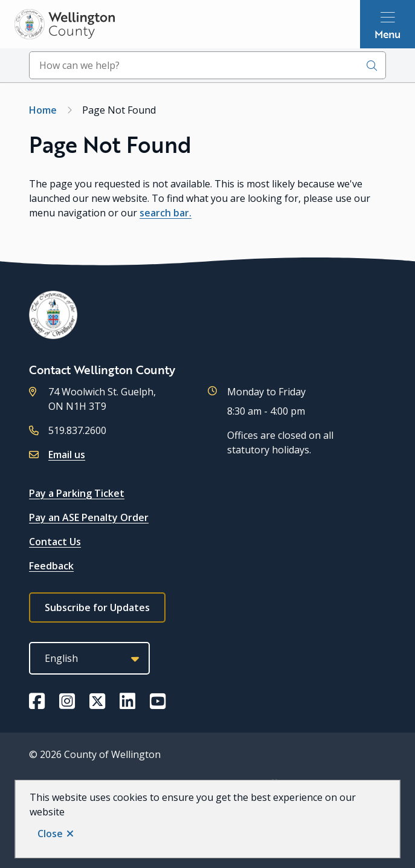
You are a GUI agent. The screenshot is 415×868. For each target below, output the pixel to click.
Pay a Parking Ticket (77, 493)
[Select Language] (89, 658)
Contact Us (55, 542)
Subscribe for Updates (97, 607)
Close (50, 834)
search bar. (166, 213)
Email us (67, 455)
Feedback (51, 566)
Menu (388, 34)
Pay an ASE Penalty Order (89, 517)
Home (43, 110)
